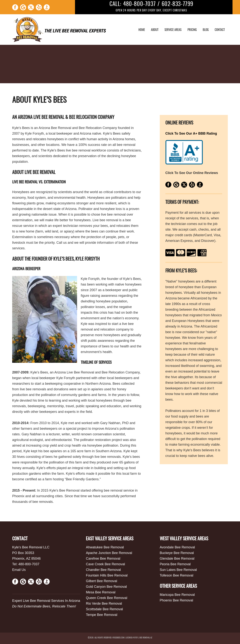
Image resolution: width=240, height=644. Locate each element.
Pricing (192, 30)
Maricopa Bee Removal (177, 595)
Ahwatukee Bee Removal (105, 547)
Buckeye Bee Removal (177, 553)
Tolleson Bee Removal (177, 575)
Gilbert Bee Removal (101, 581)
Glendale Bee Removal (177, 559)
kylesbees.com (118, 638)
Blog (206, 30)
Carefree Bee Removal (103, 559)
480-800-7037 (139, 4)
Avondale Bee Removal (177, 547)
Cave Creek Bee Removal (105, 564)
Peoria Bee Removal (175, 564)
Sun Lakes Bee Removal (178, 570)
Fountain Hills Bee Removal (107, 575)
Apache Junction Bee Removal (109, 553)
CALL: (115, 4)
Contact (220, 30)
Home (142, 30)
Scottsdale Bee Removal (104, 609)
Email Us (19, 570)
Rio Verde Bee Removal (104, 604)
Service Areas (173, 30)
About (155, 30)
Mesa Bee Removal (101, 592)
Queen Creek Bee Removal (106, 598)
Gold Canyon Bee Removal (106, 587)
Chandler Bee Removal (103, 570)
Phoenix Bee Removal (176, 600)
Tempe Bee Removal (102, 615)
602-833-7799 (177, 4)
